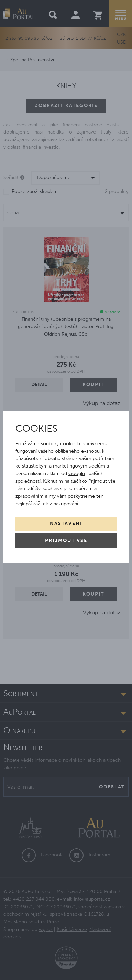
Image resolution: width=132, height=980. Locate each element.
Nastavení (66, 524)
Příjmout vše (66, 540)
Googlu (77, 474)
